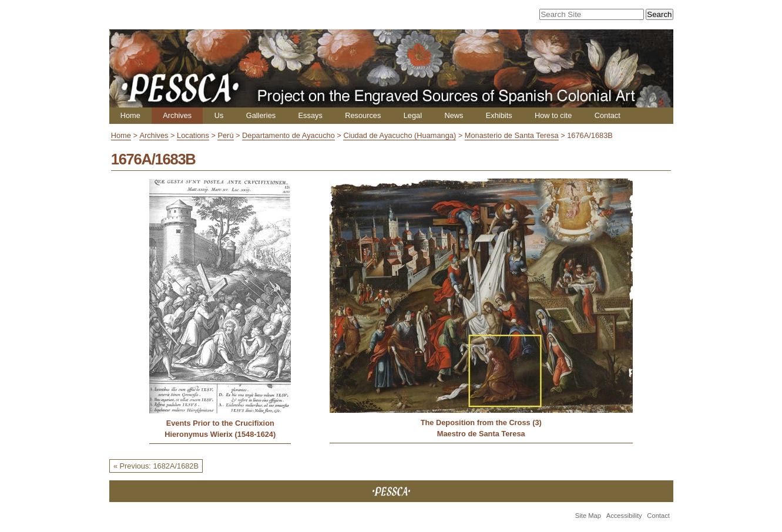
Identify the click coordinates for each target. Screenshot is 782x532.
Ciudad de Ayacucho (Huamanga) (400, 135)
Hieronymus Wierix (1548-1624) (220, 434)
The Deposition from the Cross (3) (481, 422)
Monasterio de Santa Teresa (512, 135)
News (454, 115)
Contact (608, 115)
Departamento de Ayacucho (288, 135)
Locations (193, 135)
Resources (363, 115)
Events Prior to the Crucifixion (220, 423)
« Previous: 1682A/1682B (156, 466)
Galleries (261, 115)
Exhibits (499, 115)
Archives (177, 115)
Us (219, 115)
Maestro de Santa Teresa (481, 434)
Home (130, 115)
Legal (413, 115)
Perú (225, 135)
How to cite (553, 115)
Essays (311, 115)
